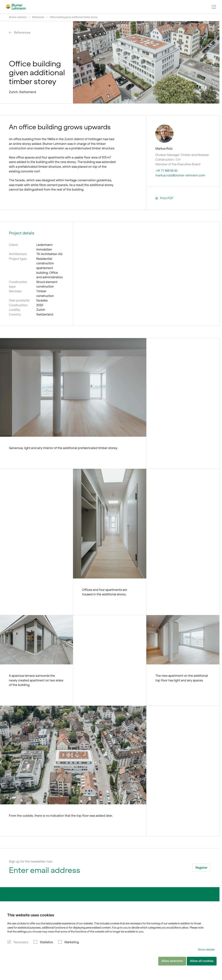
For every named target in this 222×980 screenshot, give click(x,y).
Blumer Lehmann (18, 17)
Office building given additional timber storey (74, 17)
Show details (206, 949)
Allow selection (172, 961)
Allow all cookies (202, 961)
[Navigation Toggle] (214, 7)
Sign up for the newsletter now (31, 861)
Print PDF (164, 198)
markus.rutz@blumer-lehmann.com (180, 175)
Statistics (46, 942)
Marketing (72, 942)
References (38, 17)
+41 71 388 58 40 (166, 171)
